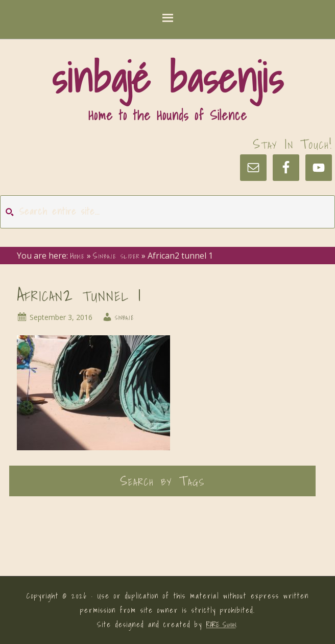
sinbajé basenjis (167, 78)
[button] (167, 20)
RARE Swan (221, 625)
